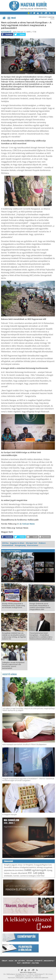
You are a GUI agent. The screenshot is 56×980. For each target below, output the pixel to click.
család (27, 870)
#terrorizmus (33, 545)
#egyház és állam (17, 543)
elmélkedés (8, 876)
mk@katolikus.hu (20, 976)
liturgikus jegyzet (10, 865)
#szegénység (20, 545)
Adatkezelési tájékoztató (41, 978)
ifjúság (50, 870)
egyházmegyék (39, 870)
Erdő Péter (41, 876)
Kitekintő (6, 32)
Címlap (4, 961)
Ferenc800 (8, 867)
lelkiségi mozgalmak (44, 867)
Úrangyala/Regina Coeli (43, 865)
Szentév (16, 876)
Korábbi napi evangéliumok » (44, 856)
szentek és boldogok (28, 876)
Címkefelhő (8, 861)
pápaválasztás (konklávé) (13, 870)
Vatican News (28, 524)
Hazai (11, 961)
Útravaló (14, 873)
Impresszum (11, 978)
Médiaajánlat (20, 978)
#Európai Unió (31, 543)
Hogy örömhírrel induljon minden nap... (15, 823)
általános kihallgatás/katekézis (24, 867)
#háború (42, 543)
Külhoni (30, 961)
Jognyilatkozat (29, 978)
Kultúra (36, 963)
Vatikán (7, 873)
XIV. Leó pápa (36, 873)
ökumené (22, 873)
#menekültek (8, 545)
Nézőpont (26, 963)
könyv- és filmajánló (25, 865)
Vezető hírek (9, 674)
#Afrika (5, 543)
